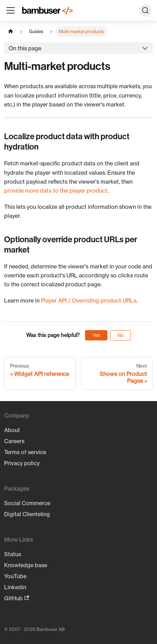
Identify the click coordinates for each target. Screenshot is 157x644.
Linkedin (15, 587)
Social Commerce (27, 503)
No (121, 335)
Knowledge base (26, 565)
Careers (14, 441)
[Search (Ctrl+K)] (145, 10)
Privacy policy (22, 463)
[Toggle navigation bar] (11, 10)
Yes (96, 335)
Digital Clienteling (27, 514)
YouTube (15, 576)
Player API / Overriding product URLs (89, 300)
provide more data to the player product (56, 191)
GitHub (17, 598)
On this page (25, 48)
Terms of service (25, 452)
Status (13, 554)
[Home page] (11, 32)
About (12, 430)
